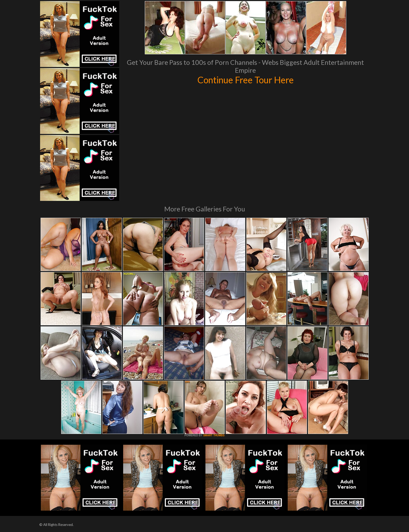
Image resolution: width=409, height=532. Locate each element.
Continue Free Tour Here (246, 80)
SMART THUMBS (214, 435)
